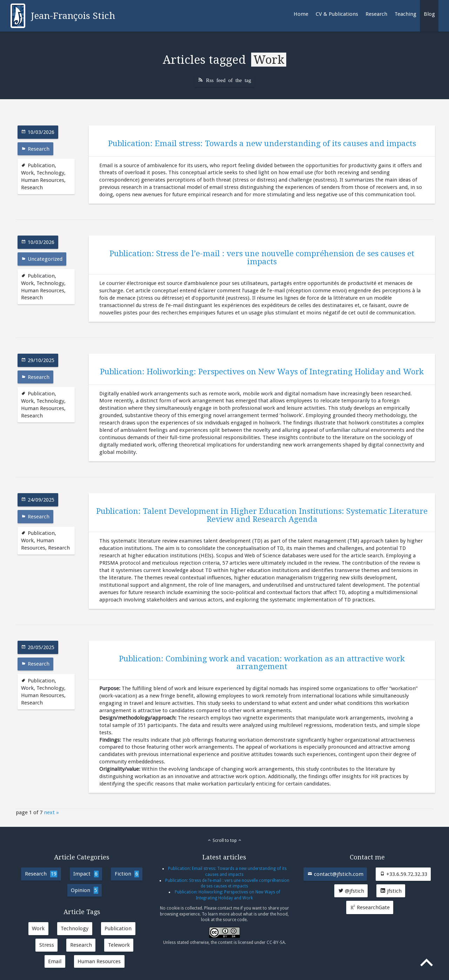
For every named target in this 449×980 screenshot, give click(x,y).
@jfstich (351, 891)
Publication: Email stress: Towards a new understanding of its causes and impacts (262, 143)
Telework (119, 945)
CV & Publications (337, 14)
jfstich (391, 891)
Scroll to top (225, 841)
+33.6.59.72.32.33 (403, 874)
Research (376, 14)
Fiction (127, 874)
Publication (41, 165)
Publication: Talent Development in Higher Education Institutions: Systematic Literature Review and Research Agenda (262, 515)
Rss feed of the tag (229, 80)
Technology (50, 173)
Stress (47, 945)
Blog (429, 14)
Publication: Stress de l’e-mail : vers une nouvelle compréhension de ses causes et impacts (262, 257)
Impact (86, 874)
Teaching (406, 14)
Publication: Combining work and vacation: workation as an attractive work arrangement (262, 662)
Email (55, 961)
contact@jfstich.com (335, 874)
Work (27, 173)
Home (301, 14)
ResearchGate (370, 907)
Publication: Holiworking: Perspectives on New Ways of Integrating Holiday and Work (262, 372)
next (49, 812)
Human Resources (43, 180)
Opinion (84, 890)
